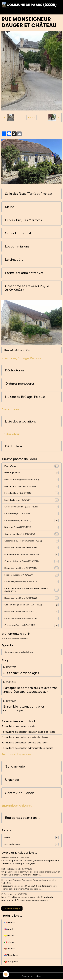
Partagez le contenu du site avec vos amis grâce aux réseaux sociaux (30, 690)
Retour (31, 117)
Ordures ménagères (20, 384)
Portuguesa (11, 962)
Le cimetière (14, 260)
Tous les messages (12, 908)
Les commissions (17, 246)
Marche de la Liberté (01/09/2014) (31, 486)
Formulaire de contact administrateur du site (27, 748)
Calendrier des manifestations (19, 652)
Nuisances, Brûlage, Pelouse (25, 397)
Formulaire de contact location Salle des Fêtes (28, 732)
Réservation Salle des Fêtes (17, 350)
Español (9, 935)
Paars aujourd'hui (31, 473)
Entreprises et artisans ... (22, 818)
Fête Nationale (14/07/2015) (31, 520)
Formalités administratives (24, 273)
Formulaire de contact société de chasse (25, 737)
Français (10, 922)
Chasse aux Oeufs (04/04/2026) (31, 625)
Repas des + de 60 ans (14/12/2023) (31, 612)
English (9, 929)
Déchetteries (15, 370)
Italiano (9, 942)
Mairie (10, 207)
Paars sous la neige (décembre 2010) (31, 480)
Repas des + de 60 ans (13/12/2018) (31, 548)
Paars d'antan (31, 466)
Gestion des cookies (31, 976)
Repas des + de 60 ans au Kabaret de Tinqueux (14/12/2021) (31, 590)
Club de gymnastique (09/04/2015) (31, 507)
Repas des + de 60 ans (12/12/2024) (31, 618)
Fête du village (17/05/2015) (31, 514)
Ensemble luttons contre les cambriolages (24, 708)
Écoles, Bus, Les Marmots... (24, 220)
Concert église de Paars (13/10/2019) (31, 561)
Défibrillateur (15, 446)
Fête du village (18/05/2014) (31, 493)
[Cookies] (6, 974)
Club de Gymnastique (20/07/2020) (31, 582)
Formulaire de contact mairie (18, 726)
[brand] (30, 5)
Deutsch (10, 949)
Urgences (12, 780)
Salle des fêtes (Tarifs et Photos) (28, 194)
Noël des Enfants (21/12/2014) (31, 500)
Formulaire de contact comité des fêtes (25, 743)
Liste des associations (20, 421)
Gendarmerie (15, 766)
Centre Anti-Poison (20, 793)
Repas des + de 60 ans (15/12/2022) (31, 598)
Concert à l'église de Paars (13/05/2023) (31, 605)
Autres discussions (31, 844)
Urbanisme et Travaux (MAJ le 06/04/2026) (27, 288)
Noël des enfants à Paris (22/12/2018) (31, 554)
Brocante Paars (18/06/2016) (31, 527)
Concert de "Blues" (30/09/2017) (31, 534)
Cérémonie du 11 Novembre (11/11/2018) (31, 541)
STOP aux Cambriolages (21, 673)
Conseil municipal (18, 233)
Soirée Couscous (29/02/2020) (31, 575)
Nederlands (11, 955)
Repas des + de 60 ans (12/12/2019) (31, 568)
